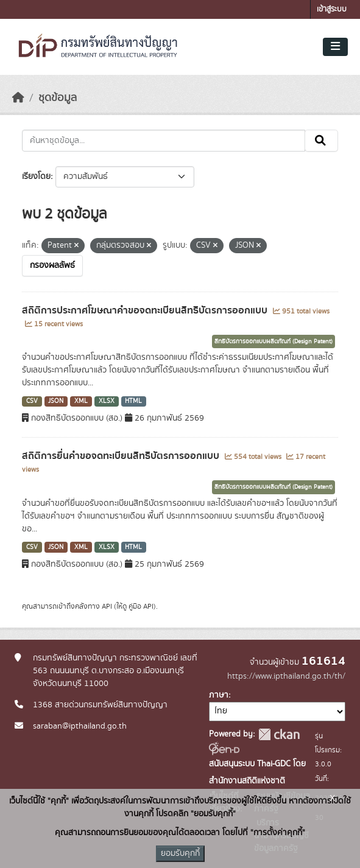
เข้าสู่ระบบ (332, 9)
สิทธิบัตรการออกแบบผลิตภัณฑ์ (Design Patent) (274, 341)
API (107, 606)
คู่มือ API (141, 606)
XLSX (107, 401)
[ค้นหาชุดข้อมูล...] (164, 141)
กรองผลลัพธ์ (52, 265)
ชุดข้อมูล (58, 98)
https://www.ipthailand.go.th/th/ (286, 676)
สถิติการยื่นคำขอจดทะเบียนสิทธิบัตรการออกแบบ (122, 456)
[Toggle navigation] (335, 47)
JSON (56, 401)
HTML (133, 401)
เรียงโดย (36, 177)
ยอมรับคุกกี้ (180, 853)
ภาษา (219, 695)
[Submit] (321, 141)
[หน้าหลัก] (18, 98)
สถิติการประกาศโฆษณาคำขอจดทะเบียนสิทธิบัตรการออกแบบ (146, 310)
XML (81, 401)
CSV (32, 401)
